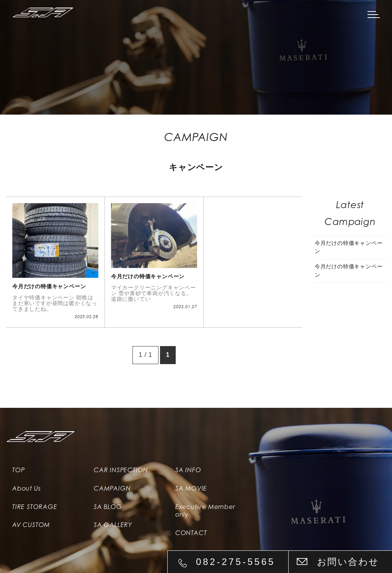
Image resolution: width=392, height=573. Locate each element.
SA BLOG (108, 507)
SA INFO (188, 470)
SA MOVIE (191, 488)
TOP (18, 470)
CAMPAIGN (112, 488)
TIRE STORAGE (35, 507)
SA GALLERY (113, 525)
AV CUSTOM (31, 525)
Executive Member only (205, 511)
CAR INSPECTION (121, 470)
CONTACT (191, 533)
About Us (26, 488)
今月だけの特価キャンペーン (349, 247)
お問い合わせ (348, 562)
